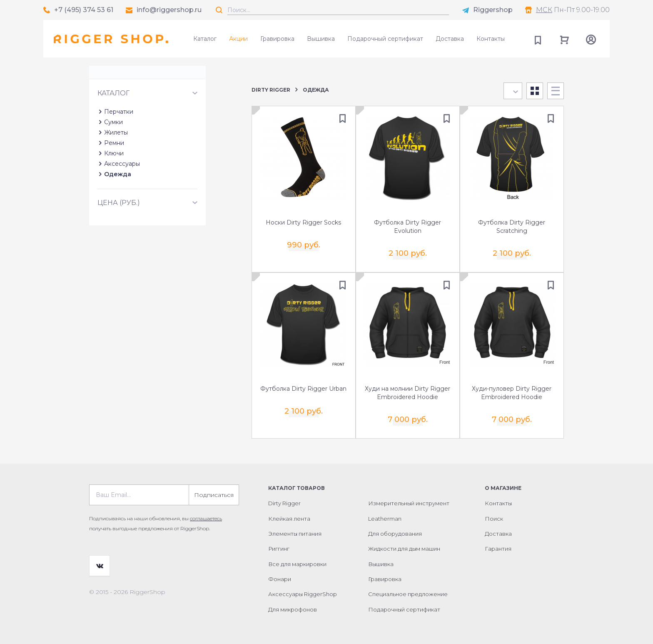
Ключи (114, 190)
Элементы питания (295, 532)
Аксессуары (122, 200)
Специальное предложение (408, 593)
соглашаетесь (206, 517)
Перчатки (119, 148)
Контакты (491, 39)
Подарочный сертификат (385, 39)
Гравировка (277, 39)
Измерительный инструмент (409, 502)
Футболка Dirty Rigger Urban (303, 388)
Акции (238, 39)
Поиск (494, 517)
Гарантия (498, 547)
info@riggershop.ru (169, 10)
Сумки (113, 159)
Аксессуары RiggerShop (303, 593)
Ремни (114, 180)
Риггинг (279, 547)
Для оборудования (395, 532)
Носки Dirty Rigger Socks (303, 222)
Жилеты (116, 169)
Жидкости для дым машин (404, 547)
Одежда (118, 211)
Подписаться (214, 494)
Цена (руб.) (119, 239)
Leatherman (385, 517)
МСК (544, 10)
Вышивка (321, 39)
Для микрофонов (293, 608)
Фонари (280, 578)
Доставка (450, 39)
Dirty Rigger (271, 90)
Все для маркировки (297, 563)
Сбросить (212, 99)
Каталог (205, 39)
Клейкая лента (289, 517)
